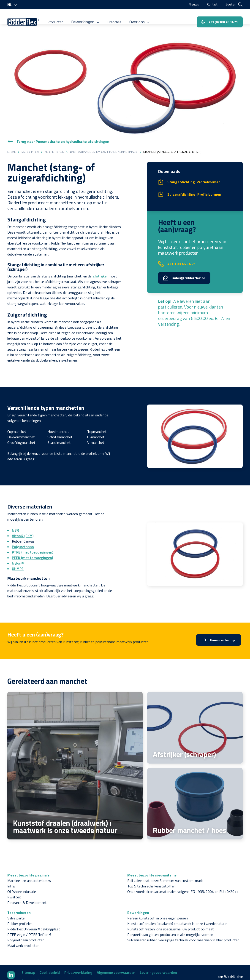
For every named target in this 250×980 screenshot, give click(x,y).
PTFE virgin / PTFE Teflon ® (29, 911)
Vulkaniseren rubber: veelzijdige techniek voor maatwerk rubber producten (183, 917)
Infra (11, 863)
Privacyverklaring (78, 949)
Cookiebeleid (50, 949)
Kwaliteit (14, 874)
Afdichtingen (54, 129)
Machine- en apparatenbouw (29, 857)
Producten (63, 18)
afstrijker (100, 253)
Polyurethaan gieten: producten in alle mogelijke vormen (170, 911)
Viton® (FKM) (23, 513)
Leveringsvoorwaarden (158, 949)
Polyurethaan (23, 524)
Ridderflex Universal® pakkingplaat (34, 906)
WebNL (230, 953)
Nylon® (18, 540)
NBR (15, 507)
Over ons (145, 18)
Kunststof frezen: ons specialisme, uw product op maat (171, 906)
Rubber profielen (20, 900)
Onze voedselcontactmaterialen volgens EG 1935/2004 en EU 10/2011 (183, 868)
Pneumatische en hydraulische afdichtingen (104, 129)
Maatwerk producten (23, 922)
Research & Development (27, 879)
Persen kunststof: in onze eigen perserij (158, 895)
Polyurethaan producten (26, 917)
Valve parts (16, 895)
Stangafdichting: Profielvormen (194, 159)
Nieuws (190, 4)
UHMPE (18, 546)
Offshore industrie (22, 868)
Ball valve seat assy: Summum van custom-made (165, 857)
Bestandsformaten (37, 958)
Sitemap (28, 949)
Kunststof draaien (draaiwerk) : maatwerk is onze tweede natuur (177, 900)
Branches (120, 18)
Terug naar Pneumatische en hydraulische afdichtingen (58, 118)
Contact (211, 4)
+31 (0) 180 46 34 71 (216, 18)
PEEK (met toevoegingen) (32, 535)
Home (12, 129)
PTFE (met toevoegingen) (33, 529)
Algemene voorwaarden (116, 949)
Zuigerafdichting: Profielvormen (194, 171)
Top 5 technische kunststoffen (151, 863)
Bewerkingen (92, 18)
